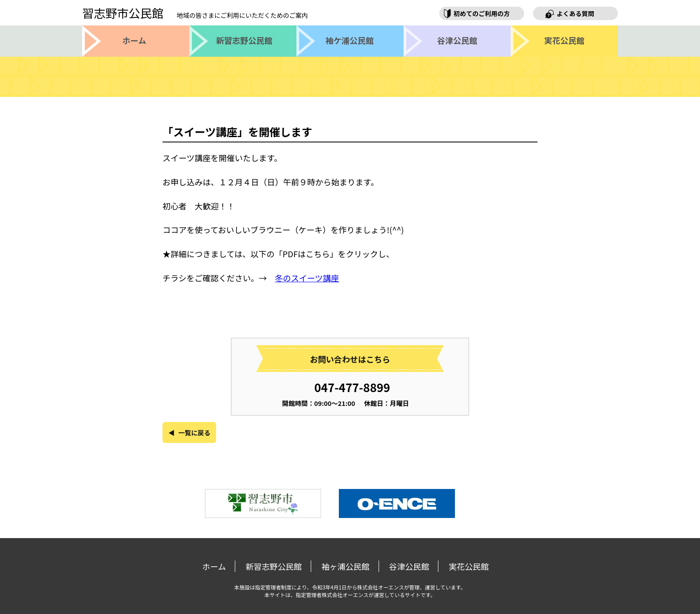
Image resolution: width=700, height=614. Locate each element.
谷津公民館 (409, 566)
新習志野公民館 (274, 566)
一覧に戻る (194, 432)
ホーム (214, 566)
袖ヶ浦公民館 (346, 566)
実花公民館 (469, 566)
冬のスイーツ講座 (307, 278)
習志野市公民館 (195, 13)
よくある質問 (575, 13)
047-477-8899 (352, 387)
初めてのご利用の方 (482, 13)
